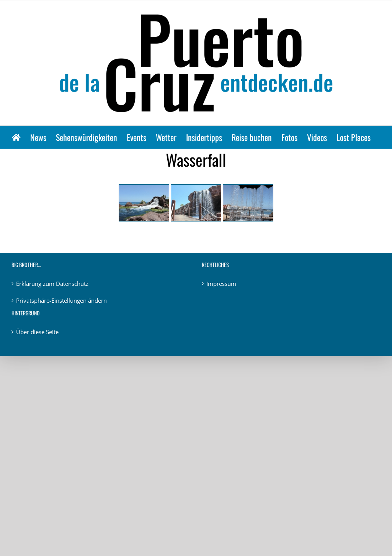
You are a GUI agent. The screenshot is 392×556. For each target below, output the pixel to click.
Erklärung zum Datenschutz (52, 284)
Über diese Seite (37, 332)
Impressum (221, 284)
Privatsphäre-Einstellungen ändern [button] (61, 300)
